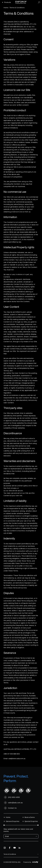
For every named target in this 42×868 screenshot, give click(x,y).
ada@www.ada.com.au (17, 758)
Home (6, 8)
